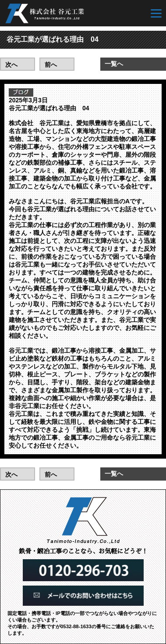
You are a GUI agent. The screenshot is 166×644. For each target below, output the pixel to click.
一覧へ (114, 64)
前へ (51, 65)
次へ (11, 65)
